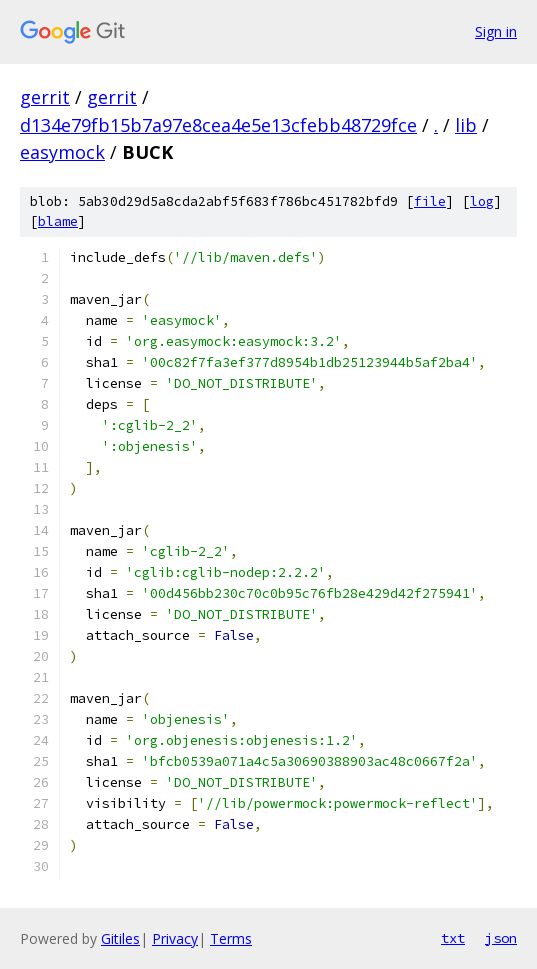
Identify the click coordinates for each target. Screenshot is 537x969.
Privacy (175, 938)
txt (453, 938)
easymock (62, 152)
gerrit (45, 97)
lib (466, 125)
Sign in (496, 31)
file (430, 201)
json (501, 938)
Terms (231, 938)
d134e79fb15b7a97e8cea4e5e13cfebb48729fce (218, 125)
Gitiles (120, 938)
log (482, 201)
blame (58, 221)
